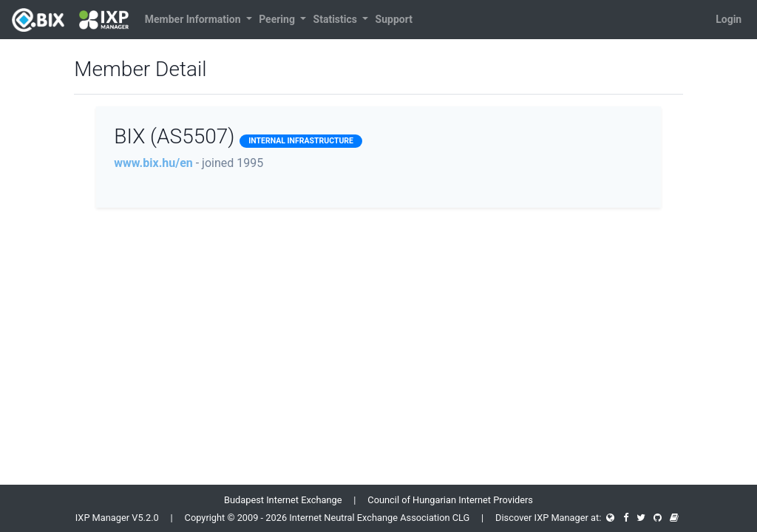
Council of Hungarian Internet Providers (450, 500)
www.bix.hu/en (153, 163)
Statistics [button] (337, 19)
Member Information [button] (194, 19)
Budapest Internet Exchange (283, 500)
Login (729, 19)
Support (394, 19)
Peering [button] (278, 19)
